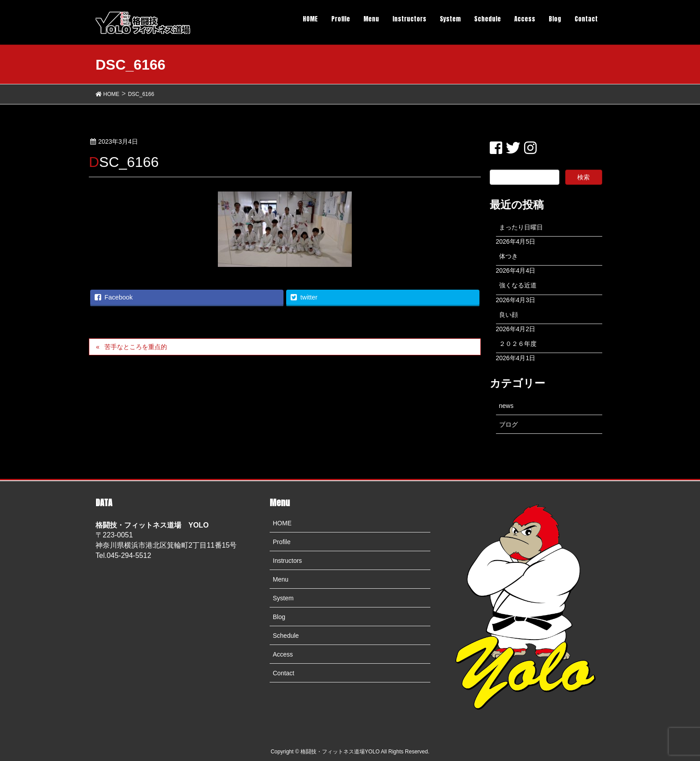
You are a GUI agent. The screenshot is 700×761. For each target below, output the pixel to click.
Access (283, 654)
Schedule (286, 636)
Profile (282, 542)
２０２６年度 (518, 344)
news (506, 406)
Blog (279, 617)
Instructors (287, 561)
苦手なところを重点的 (136, 347)
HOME (282, 523)
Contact (283, 673)
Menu (281, 579)
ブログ (508, 424)
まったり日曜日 (521, 227)
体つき (508, 256)
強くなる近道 (518, 285)
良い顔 (508, 315)
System (283, 598)
